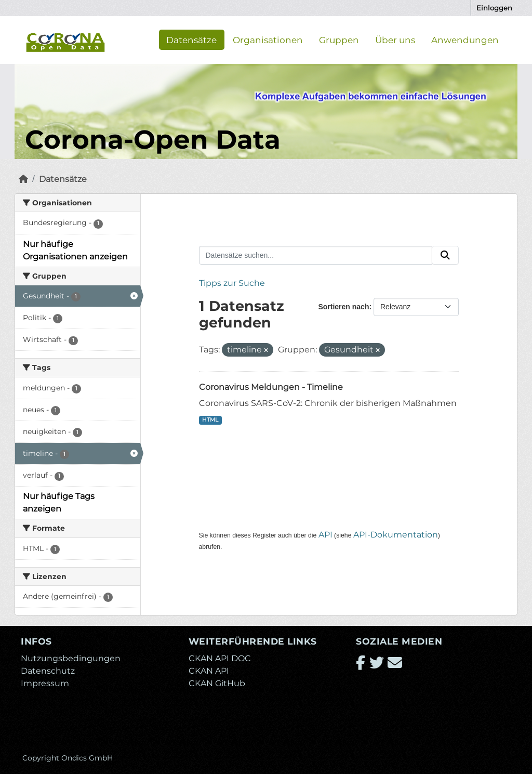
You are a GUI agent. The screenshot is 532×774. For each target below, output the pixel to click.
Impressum (45, 683)
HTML (210, 420)
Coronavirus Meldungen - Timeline (271, 387)
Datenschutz (48, 671)
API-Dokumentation (396, 535)
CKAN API (209, 671)
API (325, 535)
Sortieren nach (343, 307)
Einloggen (494, 8)
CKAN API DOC (220, 658)
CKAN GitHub (217, 683)
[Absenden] (445, 255)
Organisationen (268, 40)
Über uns (395, 40)
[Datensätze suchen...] (316, 255)
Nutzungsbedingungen (71, 658)
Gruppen (339, 40)
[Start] (23, 179)
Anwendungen (465, 40)
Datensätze (191, 40)
